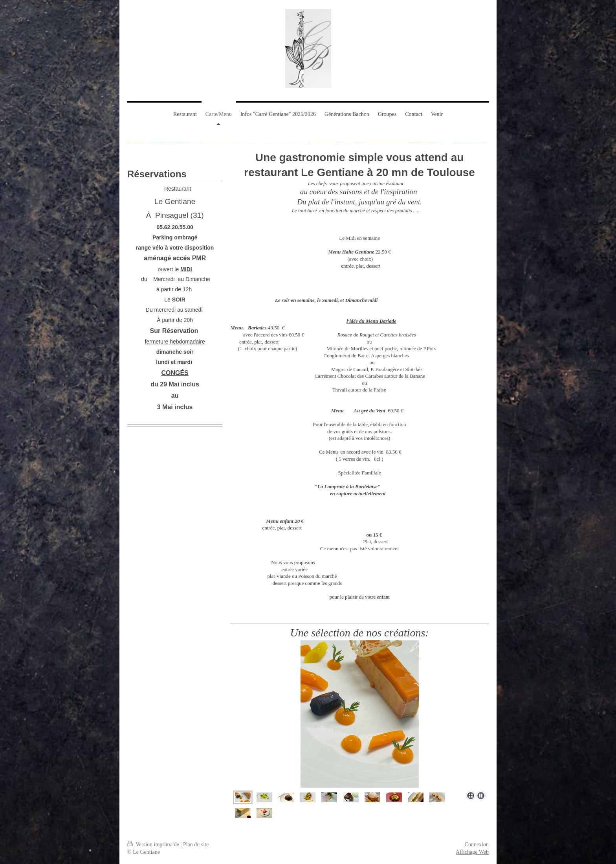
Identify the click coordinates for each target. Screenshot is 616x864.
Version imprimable (154, 845)
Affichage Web (472, 852)
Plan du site (196, 845)
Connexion (477, 845)
